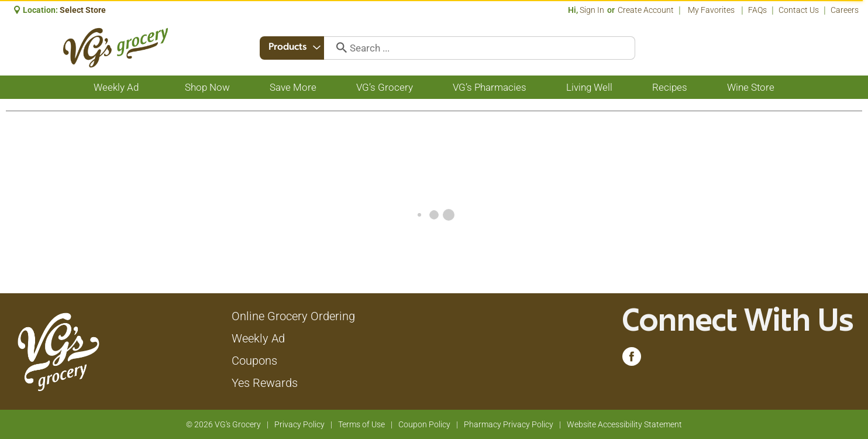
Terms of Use (361, 424)
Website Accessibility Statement (624, 424)
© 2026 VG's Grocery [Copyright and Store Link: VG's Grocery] (223, 424)
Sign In (592, 10)
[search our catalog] (337, 48)
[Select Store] (84, 10)
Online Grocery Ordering (293, 316)
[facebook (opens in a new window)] (632, 359)
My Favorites (712, 10)
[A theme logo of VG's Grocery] (116, 48)
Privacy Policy (299, 424)
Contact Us (799, 10)
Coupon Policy (424, 424)
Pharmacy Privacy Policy (509, 424)
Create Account (646, 10)
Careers (845, 10)
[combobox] (292, 48)
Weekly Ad (258, 338)
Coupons (254, 361)
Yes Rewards (265, 383)
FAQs (757, 10)
